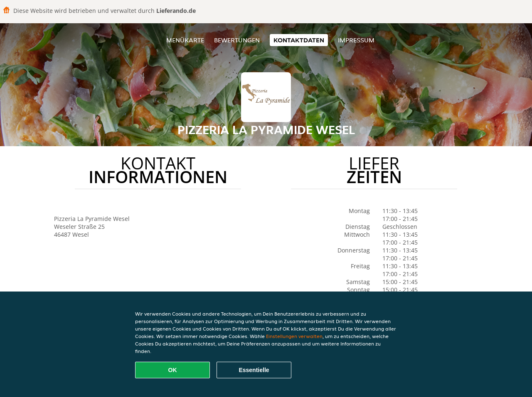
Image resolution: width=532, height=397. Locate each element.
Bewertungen (237, 40)
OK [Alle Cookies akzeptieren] (173, 370)
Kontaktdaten (299, 40)
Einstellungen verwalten (294, 336)
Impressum (356, 40)
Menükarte (185, 40)
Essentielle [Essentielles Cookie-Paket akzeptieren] (254, 370)
